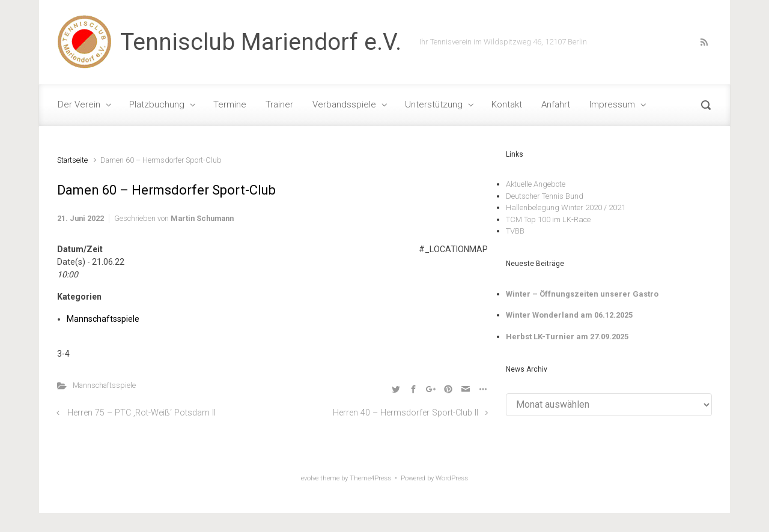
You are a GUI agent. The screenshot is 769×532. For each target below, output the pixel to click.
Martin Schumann (202, 218)
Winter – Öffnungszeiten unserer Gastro (582, 294)
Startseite (72, 160)
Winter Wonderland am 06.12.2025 (569, 315)
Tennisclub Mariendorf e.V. (261, 42)
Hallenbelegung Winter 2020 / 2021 (566, 207)
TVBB (515, 231)
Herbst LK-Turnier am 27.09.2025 (567, 337)
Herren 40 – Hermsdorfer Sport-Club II (406, 413)
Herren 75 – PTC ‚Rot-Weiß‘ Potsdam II (141, 413)
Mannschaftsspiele (103, 319)
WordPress (452, 478)
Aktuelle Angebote (536, 184)
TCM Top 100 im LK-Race (548, 219)
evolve (310, 478)
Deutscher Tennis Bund (545, 196)
